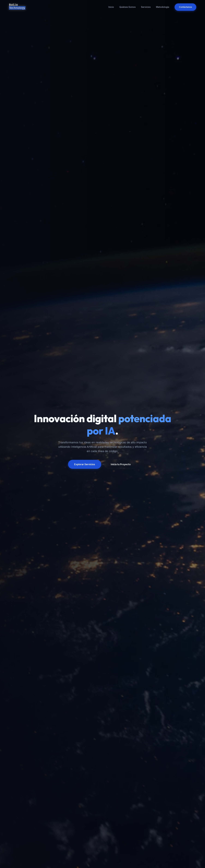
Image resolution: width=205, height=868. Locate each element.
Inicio (111, 7)
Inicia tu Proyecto (121, 464)
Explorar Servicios (85, 464)
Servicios (146, 7)
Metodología (163, 7)
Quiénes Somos (127, 7)
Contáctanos (185, 7)
